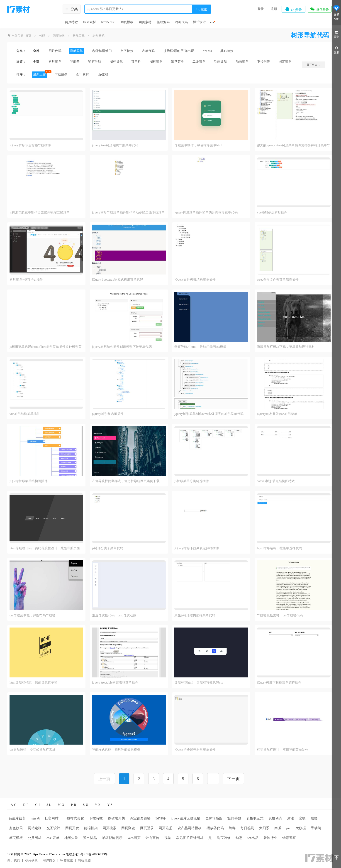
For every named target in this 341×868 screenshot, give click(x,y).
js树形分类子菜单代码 (108, 548)
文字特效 (127, 51)
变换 (302, 818)
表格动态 (275, 818)
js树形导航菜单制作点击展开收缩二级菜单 (40, 212)
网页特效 (72, 22)
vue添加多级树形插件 (272, 212)
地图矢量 (71, 838)
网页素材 (145, 22)
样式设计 (199, 22)
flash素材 (90, 22)
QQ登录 (293, 9)
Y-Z (110, 805)
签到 (336, 34)
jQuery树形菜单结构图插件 (29, 481)
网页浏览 (128, 828)
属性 (290, 818)
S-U (86, 805)
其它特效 (227, 51)
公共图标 (35, 838)
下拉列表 (264, 62)
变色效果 (16, 828)
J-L (49, 805)
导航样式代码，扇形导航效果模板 (116, 750)
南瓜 (278, 828)
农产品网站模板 (190, 828)
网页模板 (127, 22)
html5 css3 (108, 22)
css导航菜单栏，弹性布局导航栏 (32, 615)
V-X (98, 805)
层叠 (314, 818)
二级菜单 (199, 62)
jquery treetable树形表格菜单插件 (115, 683)
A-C (13, 805)
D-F (26, 805)
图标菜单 (156, 62)
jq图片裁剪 (17, 818)
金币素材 (83, 75)
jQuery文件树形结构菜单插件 (195, 280)
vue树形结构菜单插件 (25, 414)
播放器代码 (215, 828)
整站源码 (163, 22)
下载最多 (61, 75)
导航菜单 (79, 36)
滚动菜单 (177, 62)
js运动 (35, 818)
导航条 (75, 62)
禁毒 (232, 828)
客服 (336, 50)
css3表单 (53, 838)
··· (212, 22)
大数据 (301, 828)
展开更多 (313, 65)
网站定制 (35, 828)
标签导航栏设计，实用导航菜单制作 (283, 750)
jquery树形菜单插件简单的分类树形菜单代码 (206, 212)
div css (207, 51)
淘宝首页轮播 (140, 818)
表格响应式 (255, 818)
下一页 (233, 779)
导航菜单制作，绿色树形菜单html (198, 145)
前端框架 (91, 828)
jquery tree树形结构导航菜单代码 (115, 145)
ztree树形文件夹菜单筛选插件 (278, 280)
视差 (168, 838)
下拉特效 (96, 818)
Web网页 (134, 838)
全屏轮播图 (214, 818)
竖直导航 (95, 62)
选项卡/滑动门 (102, 51)
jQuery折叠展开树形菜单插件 (195, 750)
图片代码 (55, 51)
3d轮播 (161, 818)
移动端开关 (116, 818)
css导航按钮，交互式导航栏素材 (32, 750)
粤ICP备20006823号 (94, 854)
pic (289, 828)
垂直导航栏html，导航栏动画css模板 (200, 347)
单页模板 (16, 838)
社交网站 (52, 818)
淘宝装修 (224, 838)
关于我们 (14, 860)
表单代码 (148, 51)
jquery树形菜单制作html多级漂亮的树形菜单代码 (209, 414)
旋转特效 (234, 818)
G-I (37, 805)
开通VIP (336, 13)
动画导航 (220, 62)
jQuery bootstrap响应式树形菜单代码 (118, 280)
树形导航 (99, 36)
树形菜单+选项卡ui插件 (26, 280)
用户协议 (49, 860)
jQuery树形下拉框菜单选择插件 (279, 683)
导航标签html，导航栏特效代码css (199, 683)
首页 (28, 36)
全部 (36, 51)
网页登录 (147, 828)
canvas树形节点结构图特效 (276, 481)
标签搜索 (67, 860)
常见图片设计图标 (190, 838)
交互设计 (53, 828)
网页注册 (166, 828)
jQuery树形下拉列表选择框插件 (197, 548)
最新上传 (40, 75)
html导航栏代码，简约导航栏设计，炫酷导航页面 (45, 548)
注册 (274, 9)
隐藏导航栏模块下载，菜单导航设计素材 (286, 347)
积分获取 (31, 860)
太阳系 (264, 828)
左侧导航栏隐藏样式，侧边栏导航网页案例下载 (126, 481)
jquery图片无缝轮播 (186, 818)
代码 (42, 36)
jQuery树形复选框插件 (108, 414)
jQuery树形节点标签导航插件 (30, 145)
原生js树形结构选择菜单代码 (195, 615)
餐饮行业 (270, 838)
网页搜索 (110, 828)
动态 (239, 838)
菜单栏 (136, 62)
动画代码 (181, 22)
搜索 (202, 9)
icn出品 (253, 838)
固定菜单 (285, 62)
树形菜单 (55, 62)
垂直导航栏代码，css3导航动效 (114, 615)
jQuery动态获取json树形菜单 (277, 414)
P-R (73, 805)
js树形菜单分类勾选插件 (192, 481)
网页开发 (72, 828)
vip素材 (103, 75)
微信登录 (319, 9)
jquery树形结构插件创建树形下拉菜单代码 (122, 347)
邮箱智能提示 (112, 838)
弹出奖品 (90, 838)
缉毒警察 (289, 838)
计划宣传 (152, 838)
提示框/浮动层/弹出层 (179, 51)
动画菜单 (242, 62)
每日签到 (247, 828)
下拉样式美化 (74, 818)
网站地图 (84, 860)
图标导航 (116, 62)
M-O (61, 805)
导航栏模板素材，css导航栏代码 (280, 615)
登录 (261, 9)
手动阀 (316, 828)
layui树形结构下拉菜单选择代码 (279, 548)
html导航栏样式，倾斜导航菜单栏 (33, 683)
